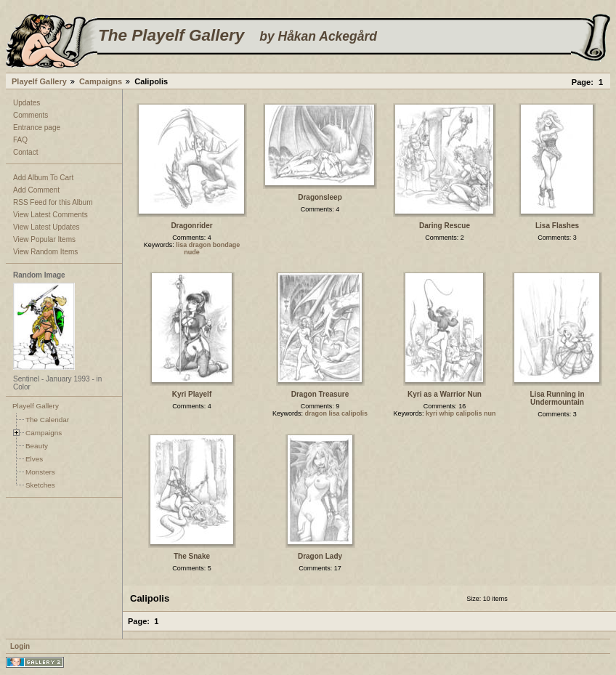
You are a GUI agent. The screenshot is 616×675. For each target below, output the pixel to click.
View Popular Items (44, 239)
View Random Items (45, 252)
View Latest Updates (46, 227)
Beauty (37, 446)
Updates (27, 103)
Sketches (40, 485)
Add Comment (36, 190)
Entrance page (37, 128)
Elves (34, 459)
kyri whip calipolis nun (461, 413)
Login (20, 646)
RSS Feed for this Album (53, 202)
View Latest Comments (50, 215)
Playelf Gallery (39, 81)
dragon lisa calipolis (337, 413)
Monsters (40, 472)
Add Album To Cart (43, 178)
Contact (25, 152)
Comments (31, 115)
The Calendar (47, 420)
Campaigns (101, 81)
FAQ (20, 140)
